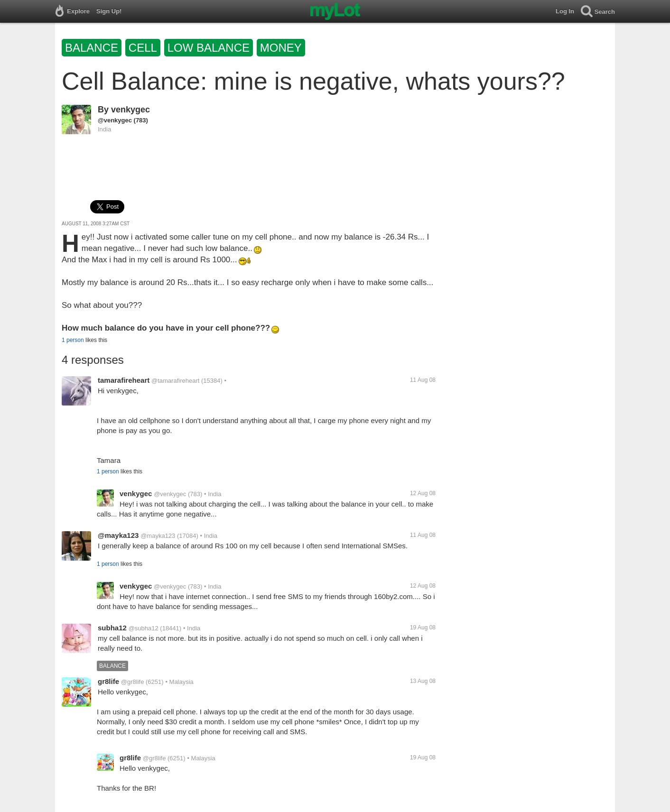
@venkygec (115, 120)
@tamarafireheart (175, 381)
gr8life (108, 681)
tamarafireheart (124, 380)
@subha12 (144, 628)
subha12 (112, 628)
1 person (73, 340)
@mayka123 (118, 535)
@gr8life (133, 682)
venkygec (130, 110)
